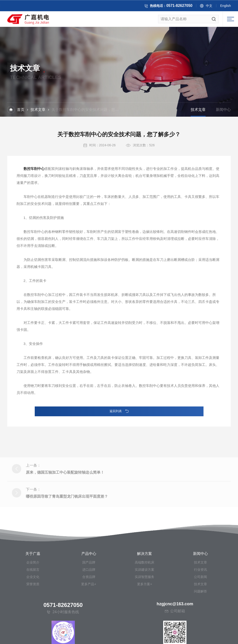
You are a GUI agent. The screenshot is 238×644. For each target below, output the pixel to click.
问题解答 (200, 638)
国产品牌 (89, 609)
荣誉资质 (33, 630)
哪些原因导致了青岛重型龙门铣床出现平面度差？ (67, 519)
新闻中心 (223, 110)
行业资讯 (200, 616)
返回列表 (119, 411)
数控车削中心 (34, 175)
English (228, 6)
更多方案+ (145, 630)
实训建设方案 (145, 616)
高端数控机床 (145, 609)
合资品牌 (89, 623)
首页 (21, 110)
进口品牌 (89, 616)
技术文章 (38, 110)
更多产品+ (89, 630)
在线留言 (33, 616)
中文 (212, 6)
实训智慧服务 (145, 623)
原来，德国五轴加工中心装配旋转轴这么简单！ (65, 495)
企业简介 (33, 609)
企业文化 (33, 623)
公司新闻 (200, 623)
